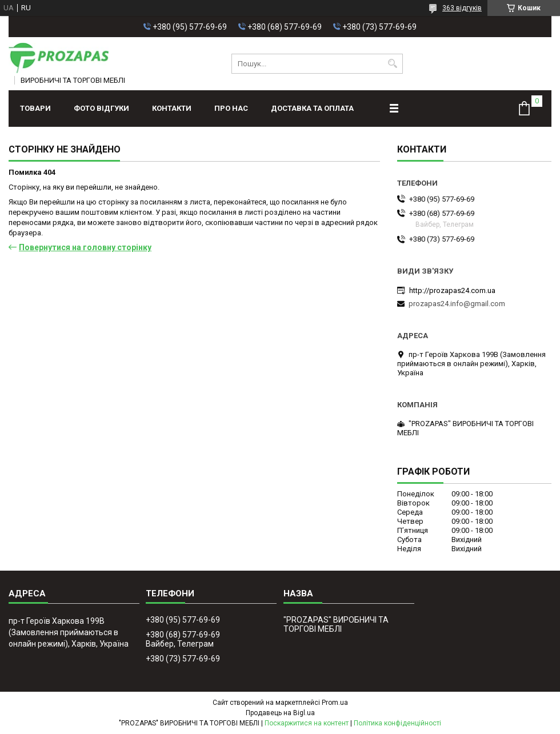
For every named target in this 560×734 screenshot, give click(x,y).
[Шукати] (393, 64)
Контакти (172, 108)
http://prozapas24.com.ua (452, 290)
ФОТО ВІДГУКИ (101, 108)
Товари (35, 108)
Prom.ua (335, 703)
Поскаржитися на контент (307, 723)
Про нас (231, 108)
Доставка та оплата (312, 108)
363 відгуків (462, 8)
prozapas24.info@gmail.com (457, 304)
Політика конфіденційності (397, 723)
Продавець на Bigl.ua (280, 713)
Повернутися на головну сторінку (85, 247)
